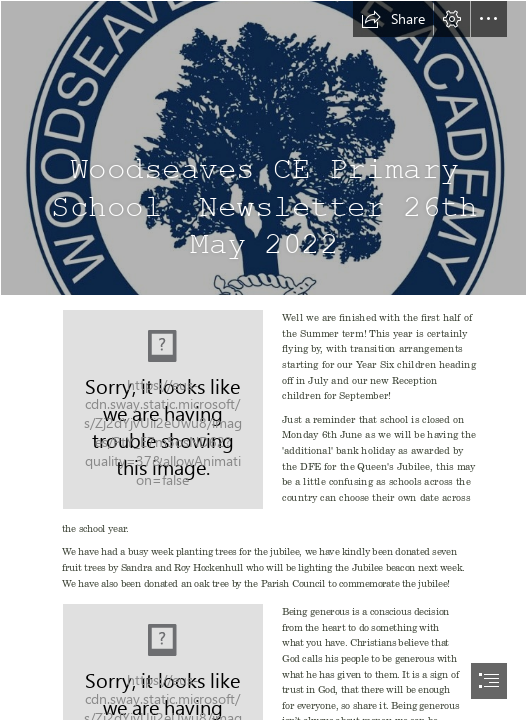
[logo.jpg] (263, 148)
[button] (393, 19)
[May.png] (163, 409)
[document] (263, 360)
